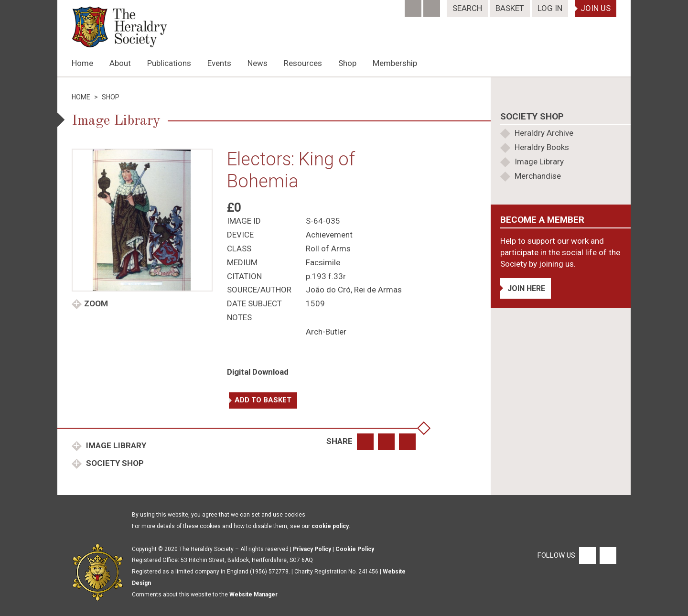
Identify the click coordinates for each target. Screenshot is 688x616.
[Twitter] (433, 5)
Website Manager (253, 594)
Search (467, 8)
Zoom (96, 303)
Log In (550, 8)
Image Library (115, 445)
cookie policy (330, 526)
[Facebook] (414, 5)
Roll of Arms (328, 249)
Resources (303, 63)
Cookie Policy (355, 549)
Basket (510, 8)
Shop (347, 63)
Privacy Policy (312, 549)
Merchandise (538, 176)
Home (82, 63)
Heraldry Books (542, 147)
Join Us (596, 8)
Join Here (526, 288)
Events (219, 63)
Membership (395, 63)
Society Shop (114, 463)
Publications (169, 63)
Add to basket (263, 400)
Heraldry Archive (544, 133)
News (258, 63)
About (120, 63)
